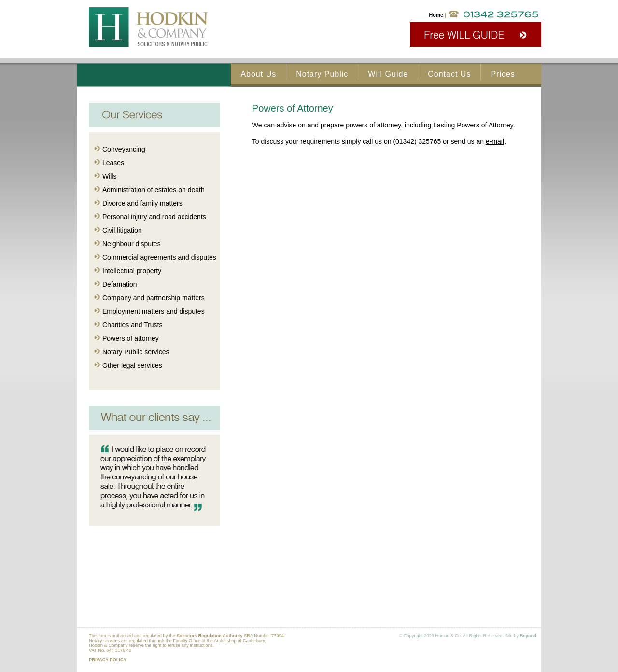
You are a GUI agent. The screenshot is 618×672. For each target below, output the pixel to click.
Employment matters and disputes (154, 311)
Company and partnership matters (154, 298)
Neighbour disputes (132, 244)
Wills (110, 176)
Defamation (120, 284)
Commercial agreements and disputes (159, 257)
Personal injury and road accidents (154, 217)
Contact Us (449, 74)
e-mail (495, 141)
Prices (503, 74)
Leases (113, 163)
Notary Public (322, 74)
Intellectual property (132, 271)
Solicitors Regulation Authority (209, 636)
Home (436, 15)
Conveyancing (124, 149)
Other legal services (132, 365)
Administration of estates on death (154, 190)
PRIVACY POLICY (108, 660)
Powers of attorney (131, 338)
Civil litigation (122, 230)
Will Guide (388, 74)
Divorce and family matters (142, 203)
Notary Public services (136, 352)
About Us (258, 74)
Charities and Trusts (133, 325)
